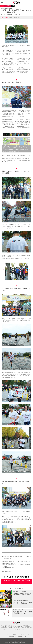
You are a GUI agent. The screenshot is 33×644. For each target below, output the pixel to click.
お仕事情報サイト (21, 636)
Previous (4, 270)
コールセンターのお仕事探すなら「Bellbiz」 (17, 581)
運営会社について (17, 635)
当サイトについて (8, 635)
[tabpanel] (16, 271)
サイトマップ (26, 635)
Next (29, 270)
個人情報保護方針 (11, 636)
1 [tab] (15, 281)
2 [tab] (18, 281)
